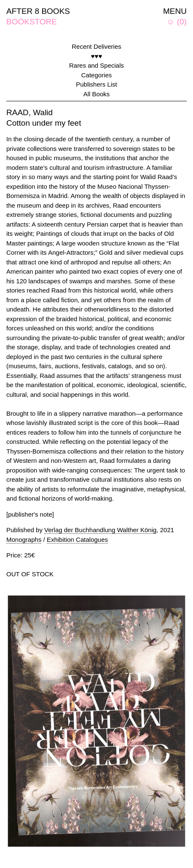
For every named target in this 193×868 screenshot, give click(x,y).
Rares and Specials (96, 65)
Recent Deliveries (96, 46)
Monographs (24, 540)
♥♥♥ (97, 56)
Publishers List (96, 84)
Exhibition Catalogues (77, 540)
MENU (175, 11)
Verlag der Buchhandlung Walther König (100, 530)
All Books (97, 94)
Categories (97, 75)
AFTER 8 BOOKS (38, 11)
